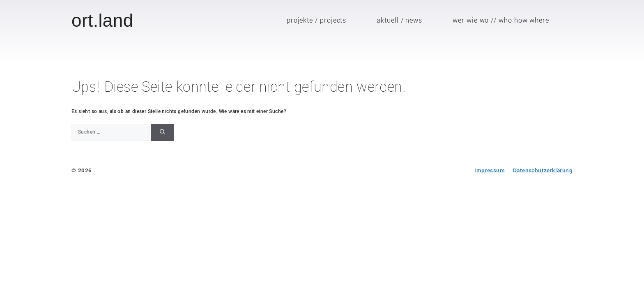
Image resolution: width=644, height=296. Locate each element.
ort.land (102, 20)
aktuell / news (399, 20)
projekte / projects (316, 20)
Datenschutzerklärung (543, 170)
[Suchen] (162, 132)
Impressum (490, 170)
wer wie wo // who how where (501, 20)
